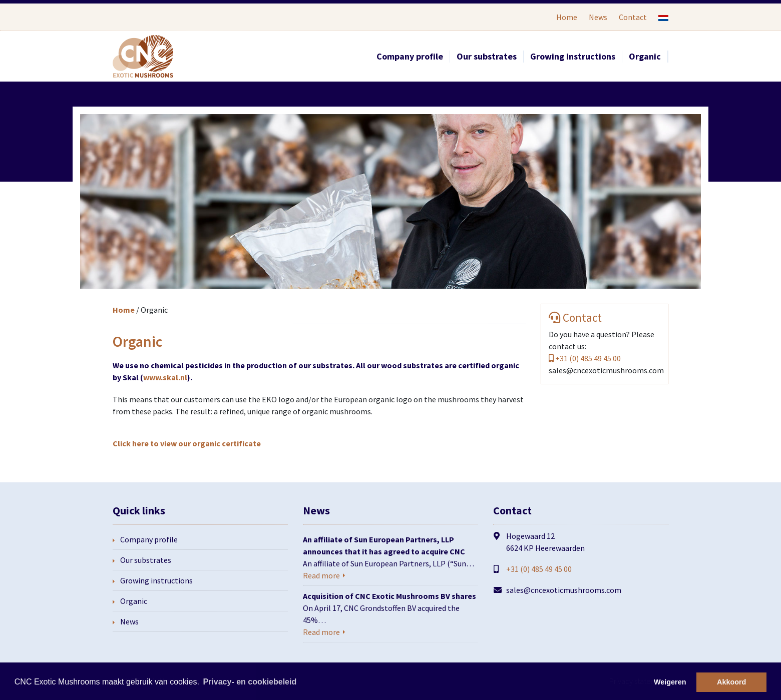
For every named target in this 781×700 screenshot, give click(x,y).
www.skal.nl (165, 377)
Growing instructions (573, 56)
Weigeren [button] (670, 682)
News (598, 17)
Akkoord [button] (731, 682)
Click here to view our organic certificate (187, 443)
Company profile (410, 56)
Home (567, 17)
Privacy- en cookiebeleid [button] (250, 682)
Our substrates (487, 56)
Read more (321, 575)
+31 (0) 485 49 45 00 (588, 358)
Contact (633, 17)
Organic (645, 56)
